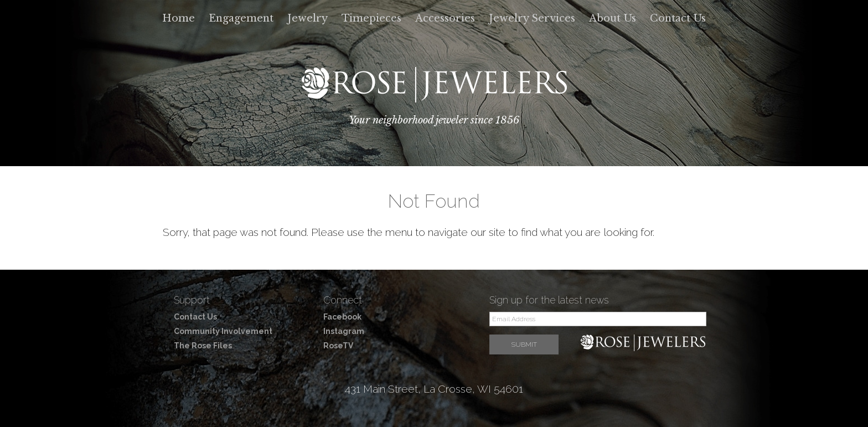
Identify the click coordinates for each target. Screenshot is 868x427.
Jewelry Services (532, 18)
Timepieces (371, 18)
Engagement (241, 18)
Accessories (445, 18)
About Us (613, 18)
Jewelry (308, 18)
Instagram (344, 331)
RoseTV (338, 346)
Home (179, 18)
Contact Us (678, 18)
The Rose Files (203, 346)
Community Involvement (223, 331)
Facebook (342, 317)
